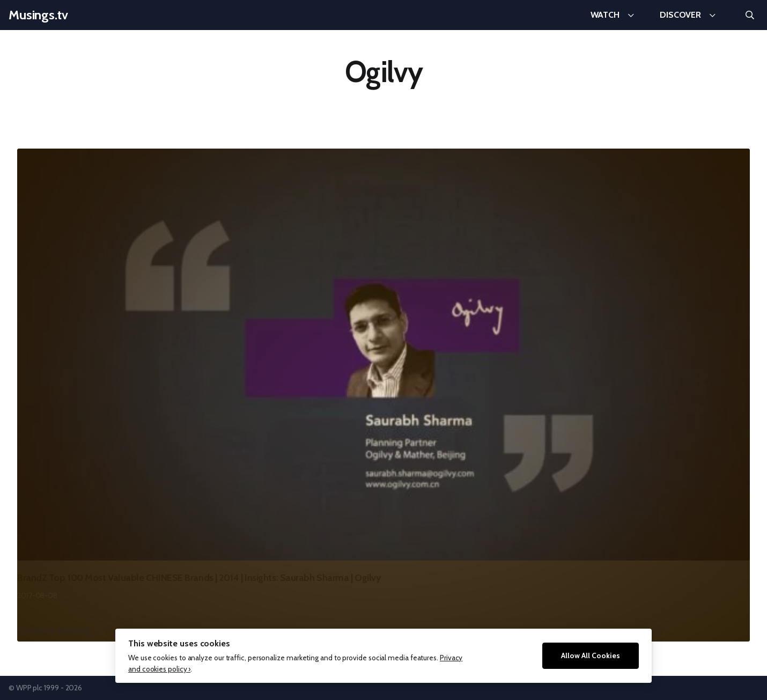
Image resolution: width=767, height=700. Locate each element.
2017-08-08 (37, 595)
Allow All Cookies (591, 655)
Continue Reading (54, 630)
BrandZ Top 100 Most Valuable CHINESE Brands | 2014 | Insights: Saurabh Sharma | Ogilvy (199, 578)
